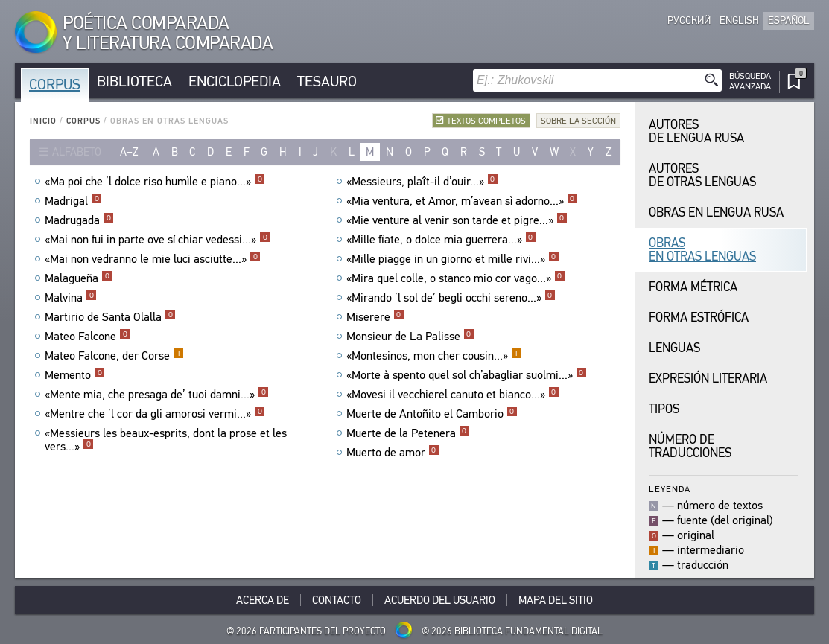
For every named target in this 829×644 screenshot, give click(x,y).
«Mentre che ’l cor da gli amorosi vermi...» (155, 414)
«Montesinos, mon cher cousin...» (434, 356)
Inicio (43, 121)
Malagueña (79, 278)
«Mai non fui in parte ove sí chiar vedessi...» (158, 240)
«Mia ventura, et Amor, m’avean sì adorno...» (462, 201)
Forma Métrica (693, 287)
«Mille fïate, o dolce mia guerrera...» (441, 240)
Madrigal (73, 201)
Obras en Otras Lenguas (702, 250)
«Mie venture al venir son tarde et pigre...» (457, 220)
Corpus (55, 85)
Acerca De (263, 600)
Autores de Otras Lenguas (702, 175)
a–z (129, 152)
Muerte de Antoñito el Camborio (432, 414)
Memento (75, 375)
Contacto (337, 600)
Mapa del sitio (556, 600)
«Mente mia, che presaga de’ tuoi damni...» (157, 395)
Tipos (664, 409)
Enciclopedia (235, 82)
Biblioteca (134, 82)
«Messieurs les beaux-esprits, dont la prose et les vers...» (166, 440)
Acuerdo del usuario (440, 600)
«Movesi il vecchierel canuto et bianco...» (453, 395)
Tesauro (327, 82)
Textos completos (486, 121)
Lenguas (674, 348)
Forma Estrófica (699, 318)
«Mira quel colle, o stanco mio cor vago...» (456, 278)
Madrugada (79, 220)
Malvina (71, 298)
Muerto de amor (393, 453)
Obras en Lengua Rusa (716, 213)
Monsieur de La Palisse (410, 337)
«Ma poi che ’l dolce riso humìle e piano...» (155, 182)
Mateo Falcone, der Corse (114, 356)
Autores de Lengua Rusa (696, 131)
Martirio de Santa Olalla (110, 317)
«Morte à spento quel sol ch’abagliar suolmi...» (467, 375)
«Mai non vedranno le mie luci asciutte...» (153, 259)
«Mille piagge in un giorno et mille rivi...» (453, 259)
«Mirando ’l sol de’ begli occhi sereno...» (451, 298)
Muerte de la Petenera (408, 433)
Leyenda (670, 489)
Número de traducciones (690, 446)
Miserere (375, 317)
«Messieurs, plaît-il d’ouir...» (422, 182)
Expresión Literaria (708, 379)
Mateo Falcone (88, 337)
